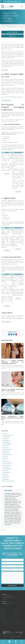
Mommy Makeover (7, 469)
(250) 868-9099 (10, 2)
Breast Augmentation (7, 435)
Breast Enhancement (7, 449)
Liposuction (5, 437)
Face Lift (4, 433)
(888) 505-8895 (17, 2)
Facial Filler (5, 439)
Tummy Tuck (5, 453)
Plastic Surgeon (6, 462)
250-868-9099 (19, 318)
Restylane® (5, 479)
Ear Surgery (5, 458)
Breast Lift (5, 448)
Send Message (12, 586)
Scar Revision (5, 476)
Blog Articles (7, 26)
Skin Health (5, 470)
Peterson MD (6, 42)
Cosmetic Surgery (6, 444)
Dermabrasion (5, 467)
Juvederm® (5, 477)
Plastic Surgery (6, 442)
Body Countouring (6, 455)
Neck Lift (4, 474)
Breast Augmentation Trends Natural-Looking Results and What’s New (12, 418)
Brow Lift (4, 456)
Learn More (5, 70)
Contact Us (12, 36)
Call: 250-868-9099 (12, 32)
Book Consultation (6, 100)
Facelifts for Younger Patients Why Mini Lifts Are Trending (12, 390)
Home (3, 26)
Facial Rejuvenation (7, 463)
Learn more (7, 174)
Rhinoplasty (5, 451)
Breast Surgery (6, 472)
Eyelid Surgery (5, 440)
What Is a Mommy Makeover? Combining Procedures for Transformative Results (12, 362)
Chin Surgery (5, 446)
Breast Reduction (6, 465)
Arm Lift (4, 460)
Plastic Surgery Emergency (8, 481)
